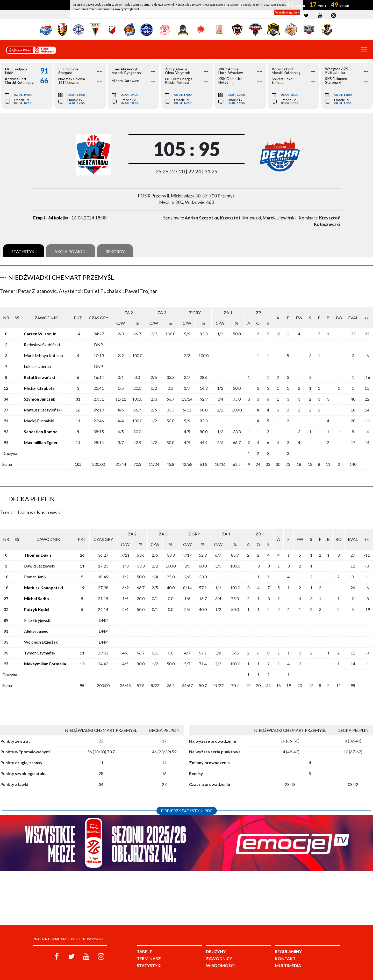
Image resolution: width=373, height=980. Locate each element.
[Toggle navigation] (364, 50)
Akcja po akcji (71, 251)
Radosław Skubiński (42, 340)
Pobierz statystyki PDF (187, 802)
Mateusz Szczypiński (43, 406)
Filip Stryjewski (38, 612)
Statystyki (24, 251)
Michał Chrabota (39, 384)
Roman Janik (35, 568)
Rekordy (115, 251)
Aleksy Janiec (36, 623)
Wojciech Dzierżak (41, 634)
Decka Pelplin (31, 495)
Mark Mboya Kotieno (43, 351)
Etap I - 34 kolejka (51, 218)
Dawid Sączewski (40, 558)
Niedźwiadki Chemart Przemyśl (61, 277)
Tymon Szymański (40, 644)
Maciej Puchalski (39, 417)
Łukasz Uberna (37, 362)
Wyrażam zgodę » (287, 12)
